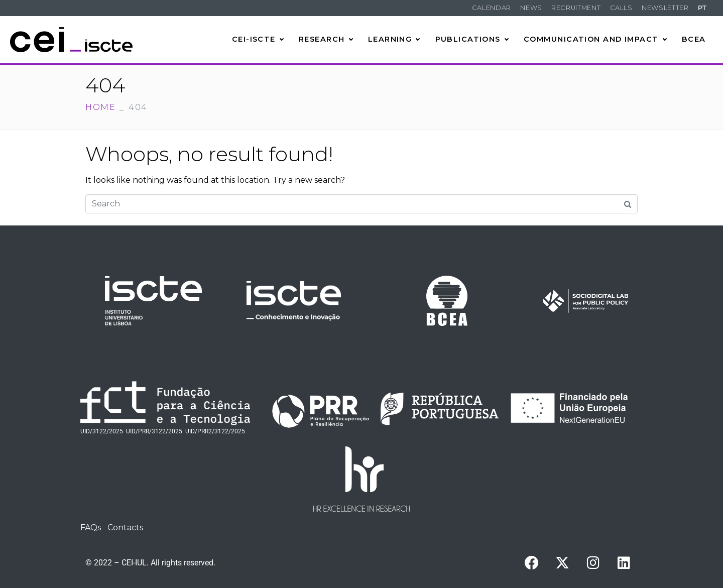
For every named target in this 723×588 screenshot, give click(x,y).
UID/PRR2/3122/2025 (215, 431)
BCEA (694, 39)
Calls (621, 8)
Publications (472, 39)
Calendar (492, 8)
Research (326, 39)
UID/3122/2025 (102, 431)
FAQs (91, 527)
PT (703, 8)
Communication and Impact (595, 39)
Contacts (125, 527)
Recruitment (576, 8)
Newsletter (665, 8)
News (531, 8)
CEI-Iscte (258, 39)
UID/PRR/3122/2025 (154, 431)
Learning (394, 39)
